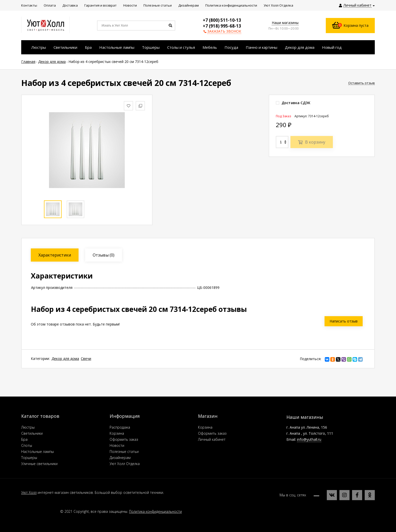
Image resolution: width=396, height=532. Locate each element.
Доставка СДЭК (293, 103)
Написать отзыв (344, 321)
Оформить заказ (124, 439)
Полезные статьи (124, 452)
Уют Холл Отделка (125, 464)
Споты (27, 445)
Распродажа (120, 427)
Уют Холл (29, 492)
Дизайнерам (120, 458)
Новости (117, 445)
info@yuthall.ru (309, 439)
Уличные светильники (39, 464)
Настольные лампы (38, 452)
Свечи (86, 358)
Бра (24, 439)
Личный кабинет (212, 439)
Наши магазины (285, 23)
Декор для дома (65, 358)
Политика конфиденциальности (155, 511)
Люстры (28, 427)
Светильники (32, 433)
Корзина (117, 433)
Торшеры (29, 458)
